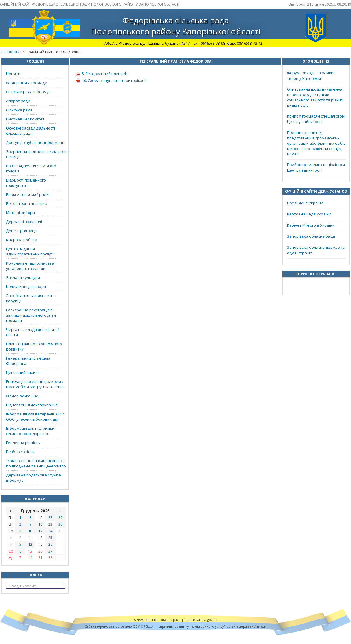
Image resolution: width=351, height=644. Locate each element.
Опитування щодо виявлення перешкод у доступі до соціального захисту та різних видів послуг (315, 97)
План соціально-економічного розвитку (34, 346)
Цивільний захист (23, 372)
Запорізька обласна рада (311, 236)
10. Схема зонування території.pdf (114, 80)
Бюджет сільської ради (27, 194)
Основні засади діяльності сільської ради (31, 131)
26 (50, 544)
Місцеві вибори (20, 213)
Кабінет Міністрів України (311, 225)
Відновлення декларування (32, 405)
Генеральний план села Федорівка (28, 361)
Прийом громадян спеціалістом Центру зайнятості (316, 167)
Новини (13, 74)
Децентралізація (22, 231)
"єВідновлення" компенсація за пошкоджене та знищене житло (36, 463)
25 (50, 538)
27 (50, 551)
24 (50, 531)
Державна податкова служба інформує (33, 478)
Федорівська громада (27, 83)
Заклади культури (23, 277)
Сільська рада (19, 110)
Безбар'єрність (20, 452)
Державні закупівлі (24, 222)
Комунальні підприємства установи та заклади (30, 266)
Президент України (305, 203)
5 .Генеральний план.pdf (105, 74)
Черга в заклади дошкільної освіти (32, 332)
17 (40, 531)
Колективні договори (26, 286)
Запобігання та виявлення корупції (31, 298)
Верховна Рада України (309, 214)
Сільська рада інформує (28, 92)
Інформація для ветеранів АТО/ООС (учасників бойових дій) (35, 417)
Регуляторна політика (27, 203)
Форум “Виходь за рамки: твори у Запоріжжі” (311, 76)
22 (50, 517)
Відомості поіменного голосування (26, 183)
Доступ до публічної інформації (35, 142)
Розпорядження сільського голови (31, 168)
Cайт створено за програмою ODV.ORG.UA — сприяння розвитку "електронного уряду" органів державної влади (175, 626)
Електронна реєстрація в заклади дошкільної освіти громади (31, 315)
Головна (9, 52)
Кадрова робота (22, 240)
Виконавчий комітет (25, 119)
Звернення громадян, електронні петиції (37, 154)
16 (40, 524)
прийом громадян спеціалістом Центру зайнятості (316, 119)
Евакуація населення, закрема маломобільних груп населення (35, 384)
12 (30, 544)
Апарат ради (18, 101)
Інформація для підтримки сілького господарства (30, 431)
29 (60, 517)
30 (60, 524)
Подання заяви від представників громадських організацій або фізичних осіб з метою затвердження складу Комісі (316, 143)
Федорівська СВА (22, 396)
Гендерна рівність (23, 443)
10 (30, 531)
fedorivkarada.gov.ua (201, 620)
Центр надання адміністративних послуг (29, 251)
